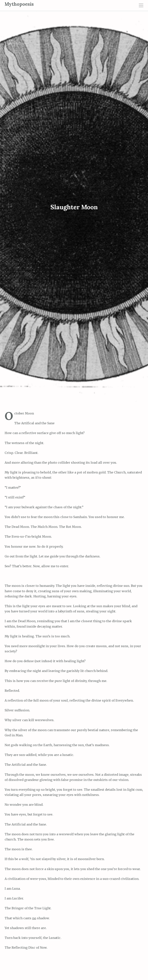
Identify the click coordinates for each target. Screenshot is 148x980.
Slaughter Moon (74, 207)
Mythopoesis (19, 4)
